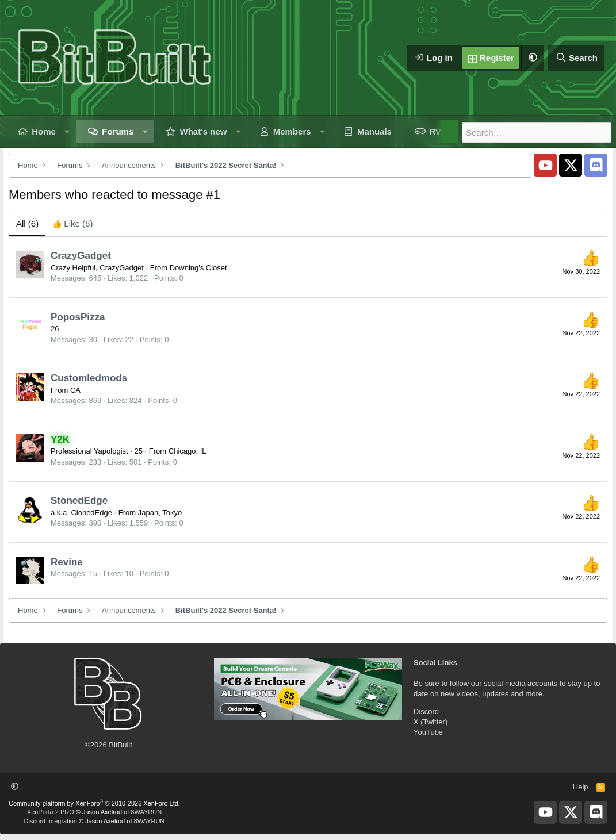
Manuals (374, 131)
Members (292, 131)
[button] (533, 58)
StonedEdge (79, 500)
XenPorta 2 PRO (51, 812)
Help (581, 787)
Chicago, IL (188, 451)
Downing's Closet (198, 268)
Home (44, 131)
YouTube (428, 732)
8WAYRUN (146, 812)
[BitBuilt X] (571, 165)
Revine (67, 562)
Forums (118, 131)
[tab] (72, 223)
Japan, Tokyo (160, 513)
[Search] (576, 58)
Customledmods (89, 378)
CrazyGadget (81, 256)
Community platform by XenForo (94, 803)
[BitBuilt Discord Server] (596, 165)
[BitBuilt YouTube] (545, 165)
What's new (204, 131)
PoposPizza (78, 317)
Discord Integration (51, 821)
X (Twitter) (431, 722)
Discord (426, 711)
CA (75, 390)
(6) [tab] (27, 223)
